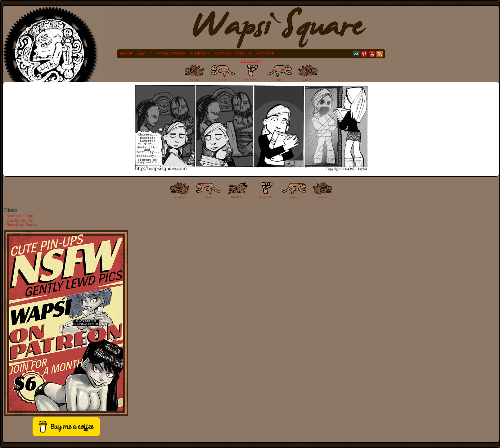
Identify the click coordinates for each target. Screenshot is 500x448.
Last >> (308, 80)
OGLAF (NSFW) (20, 220)
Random (236, 197)
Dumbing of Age (20, 216)
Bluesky (200, 54)
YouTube (372, 54)
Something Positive (23, 225)
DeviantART (356, 54)
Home (126, 54)
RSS (380, 54)
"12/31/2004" (251, 61)
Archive (265, 54)
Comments (251, 73)
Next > (280, 80)
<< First (195, 80)
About (145, 54)
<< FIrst (180, 197)
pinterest (364, 54)
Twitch (222, 54)
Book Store (171, 54)
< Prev (223, 80)
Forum (243, 54)
